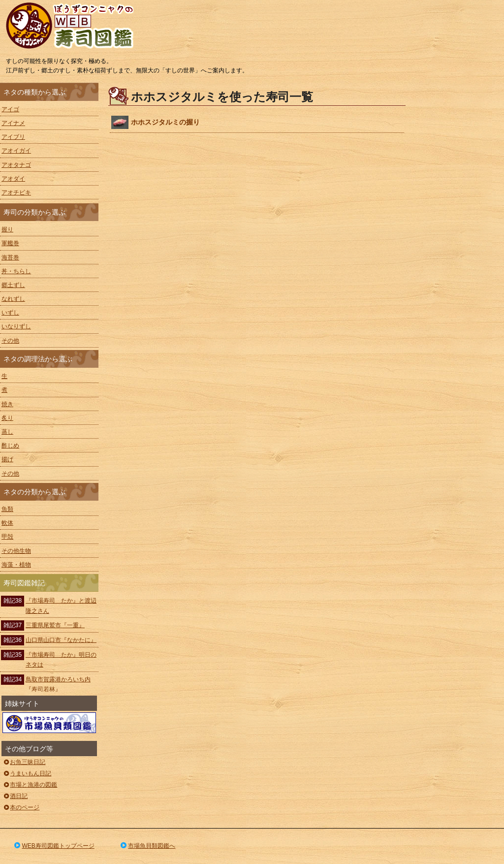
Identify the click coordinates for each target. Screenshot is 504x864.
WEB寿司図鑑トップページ (54, 846)
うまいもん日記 (27, 773)
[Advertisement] (460, 230)
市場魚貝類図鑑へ (147, 846)
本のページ (21, 807)
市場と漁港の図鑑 (30, 785)
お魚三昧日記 (24, 762)
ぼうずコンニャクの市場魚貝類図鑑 (49, 723)
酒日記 (15, 796)
